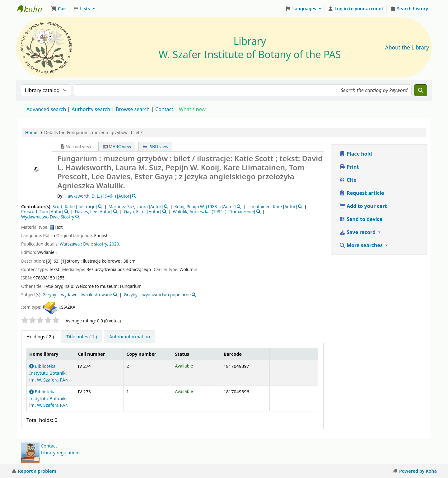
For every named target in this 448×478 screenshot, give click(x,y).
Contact (49, 446)
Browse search (133, 109)
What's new (192, 109)
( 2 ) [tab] (40, 337)
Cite (348, 180)
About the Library (407, 47)
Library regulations (61, 453)
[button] (59, 9)
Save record (358, 232)
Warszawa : (71, 244)
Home (31, 132)
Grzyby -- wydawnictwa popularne (157, 295)
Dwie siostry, (96, 244)
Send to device (361, 219)
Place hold (356, 154)
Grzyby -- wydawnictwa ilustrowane (77, 295)
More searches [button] (362, 245)
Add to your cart (363, 206)
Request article (362, 193)
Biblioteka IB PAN (33, 9)
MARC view (117, 146)
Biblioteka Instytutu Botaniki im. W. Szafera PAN (49, 373)
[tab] (82, 337)
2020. (115, 244)
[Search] (421, 90)
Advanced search (46, 109)
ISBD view (156, 146)
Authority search (91, 109)
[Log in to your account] (356, 9)
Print (349, 167)
